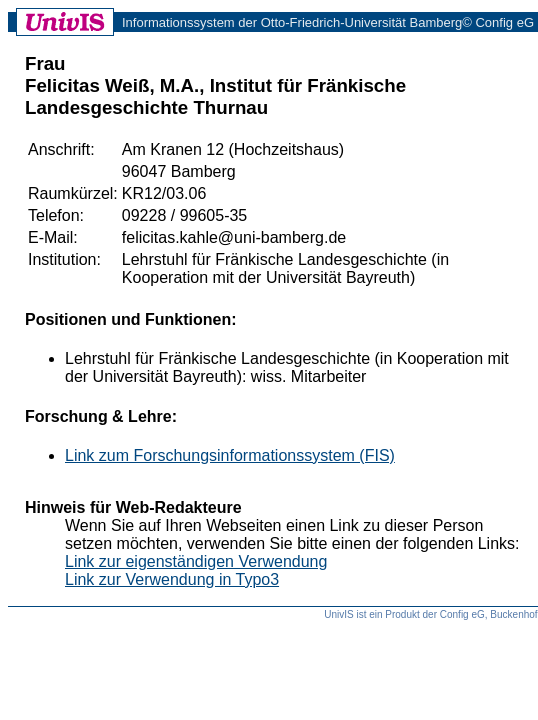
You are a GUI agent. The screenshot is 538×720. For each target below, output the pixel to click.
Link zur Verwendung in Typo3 (172, 579)
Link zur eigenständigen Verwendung (196, 561)
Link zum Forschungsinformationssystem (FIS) (230, 455)
